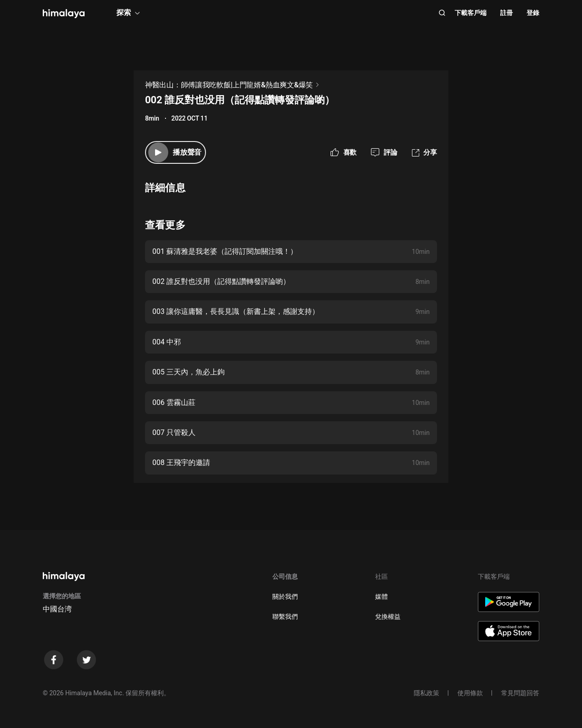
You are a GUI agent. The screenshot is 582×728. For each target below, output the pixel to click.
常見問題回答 (520, 693)
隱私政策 (426, 693)
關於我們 (285, 597)
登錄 (533, 13)
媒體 (381, 597)
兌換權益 (388, 617)
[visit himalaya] (64, 14)
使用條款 (470, 693)
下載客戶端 (471, 13)
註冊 (507, 13)
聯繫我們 (285, 617)
